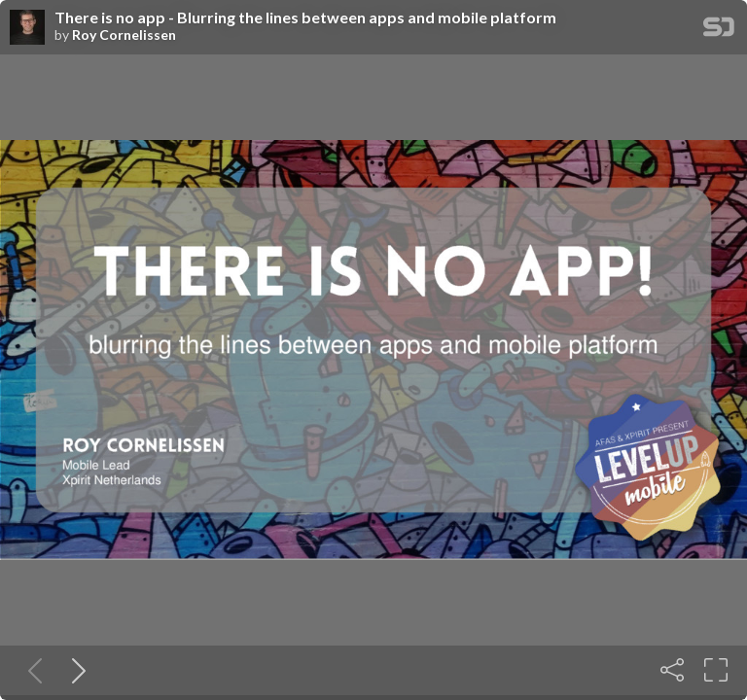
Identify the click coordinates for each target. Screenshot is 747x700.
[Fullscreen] (716, 670)
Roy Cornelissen (124, 35)
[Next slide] (75, 670)
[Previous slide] (31, 670)
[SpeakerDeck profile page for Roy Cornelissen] (27, 28)
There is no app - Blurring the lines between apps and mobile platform (305, 17)
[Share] (672, 670)
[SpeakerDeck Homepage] (719, 31)
